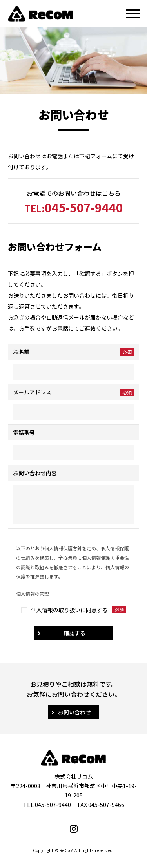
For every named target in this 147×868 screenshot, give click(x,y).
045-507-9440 (74, 207)
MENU (129, 14)
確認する (74, 633)
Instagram (74, 829)
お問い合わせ (74, 712)
